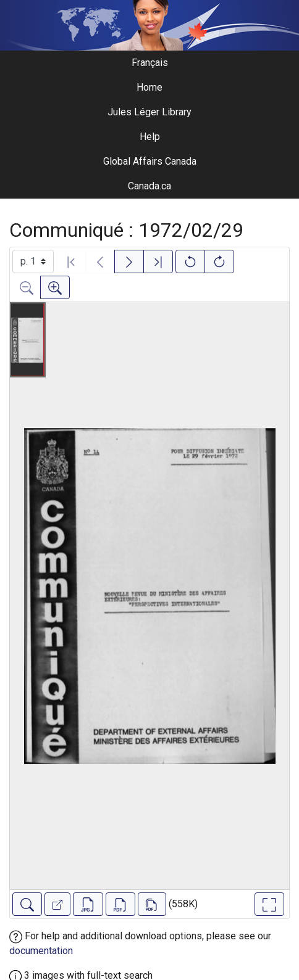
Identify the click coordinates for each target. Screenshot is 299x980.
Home (149, 87)
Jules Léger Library (149, 112)
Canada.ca (149, 186)
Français (150, 63)
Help (150, 137)
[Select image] (33, 261)
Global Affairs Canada (150, 161)
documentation (41, 951)
